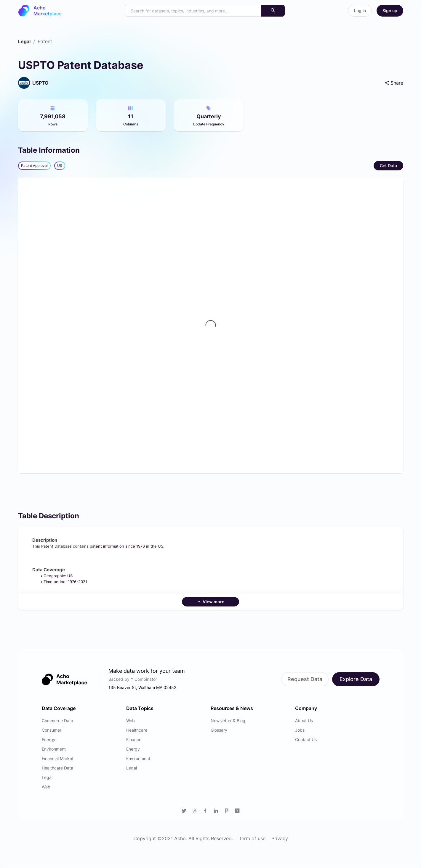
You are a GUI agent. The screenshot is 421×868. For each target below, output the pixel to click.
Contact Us (306, 739)
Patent (45, 41)
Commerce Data (57, 721)
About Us (304, 721)
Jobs (300, 730)
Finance (134, 739)
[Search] (273, 11)
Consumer (52, 730)
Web (46, 787)
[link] (24, 41)
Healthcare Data (57, 768)
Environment (54, 749)
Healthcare (137, 730)
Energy (49, 739)
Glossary (219, 730)
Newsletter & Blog (228, 721)
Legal (24, 41)
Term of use (252, 838)
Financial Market (58, 758)
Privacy (280, 838)
